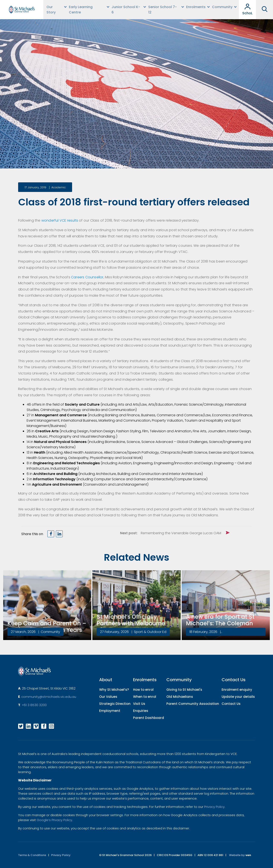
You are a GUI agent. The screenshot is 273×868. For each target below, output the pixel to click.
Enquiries (141, 711)
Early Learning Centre (81, 10)
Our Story (51, 10)
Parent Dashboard (149, 718)
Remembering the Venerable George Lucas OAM (181, 533)
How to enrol (143, 690)
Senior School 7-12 (163, 10)
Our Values (108, 697)
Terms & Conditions (32, 855)
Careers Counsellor (87, 277)
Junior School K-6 (126, 10)
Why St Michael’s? (114, 690)
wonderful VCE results (59, 220)
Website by (240, 855)
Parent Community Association (193, 704)
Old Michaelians (180, 697)
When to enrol (145, 697)
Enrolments (196, 7)
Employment (110, 711)
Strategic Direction (115, 704)
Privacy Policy (214, 807)
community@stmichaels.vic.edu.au (49, 697)
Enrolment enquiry (237, 690)
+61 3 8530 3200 (34, 705)
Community (222, 7)
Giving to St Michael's (184, 690)
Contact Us (231, 704)
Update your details (238, 697)
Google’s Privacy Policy (54, 820)
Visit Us (139, 704)
